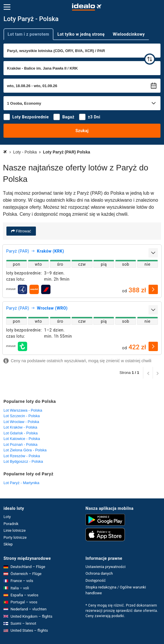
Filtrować (23, 231)
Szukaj (82, 131)
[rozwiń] (153, 253)
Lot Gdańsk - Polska (21, 433)
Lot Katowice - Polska (22, 439)
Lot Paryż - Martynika (21, 483)
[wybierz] (153, 289)
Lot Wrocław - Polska (21, 422)
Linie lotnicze (15, 530)
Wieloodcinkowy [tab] (129, 34)
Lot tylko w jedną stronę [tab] (81, 34)
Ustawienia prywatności (105, 567)
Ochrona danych (99, 573)
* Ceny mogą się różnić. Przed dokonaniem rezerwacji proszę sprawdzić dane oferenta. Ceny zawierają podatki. (122, 611)
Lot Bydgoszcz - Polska (23, 461)
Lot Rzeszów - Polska (22, 456)
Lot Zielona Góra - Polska (25, 450)
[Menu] (7, 7)
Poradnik (11, 524)
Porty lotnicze (15, 537)
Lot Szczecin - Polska (22, 416)
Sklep (8, 544)
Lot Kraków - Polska (20, 427)
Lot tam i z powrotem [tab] (28, 34)
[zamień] (150, 59)
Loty (7, 517)
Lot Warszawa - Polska (23, 410)
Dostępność (96, 580)
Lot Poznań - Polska (20, 444)
